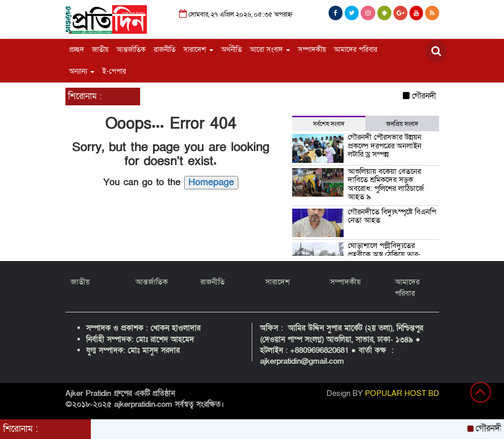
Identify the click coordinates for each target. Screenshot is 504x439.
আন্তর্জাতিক (131, 50)
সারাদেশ (198, 50)
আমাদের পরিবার (356, 50)
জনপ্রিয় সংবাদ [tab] (402, 124)
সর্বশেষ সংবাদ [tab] (329, 124)
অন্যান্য (82, 71)
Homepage (211, 182)
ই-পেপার (114, 71)
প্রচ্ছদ (77, 50)
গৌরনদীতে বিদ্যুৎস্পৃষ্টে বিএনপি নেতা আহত (392, 216)
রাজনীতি (165, 50)
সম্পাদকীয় (312, 50)
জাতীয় (100, 50)
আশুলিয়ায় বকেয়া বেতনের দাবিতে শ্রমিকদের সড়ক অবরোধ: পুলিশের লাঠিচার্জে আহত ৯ (386, 184)
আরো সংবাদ (270, 50)
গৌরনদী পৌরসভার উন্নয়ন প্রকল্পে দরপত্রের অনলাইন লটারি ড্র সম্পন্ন (385, 146)
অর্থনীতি (231, 50)
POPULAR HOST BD (402, 393)
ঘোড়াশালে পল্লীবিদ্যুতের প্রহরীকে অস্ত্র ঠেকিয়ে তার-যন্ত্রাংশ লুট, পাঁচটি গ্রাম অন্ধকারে (391, 254)
